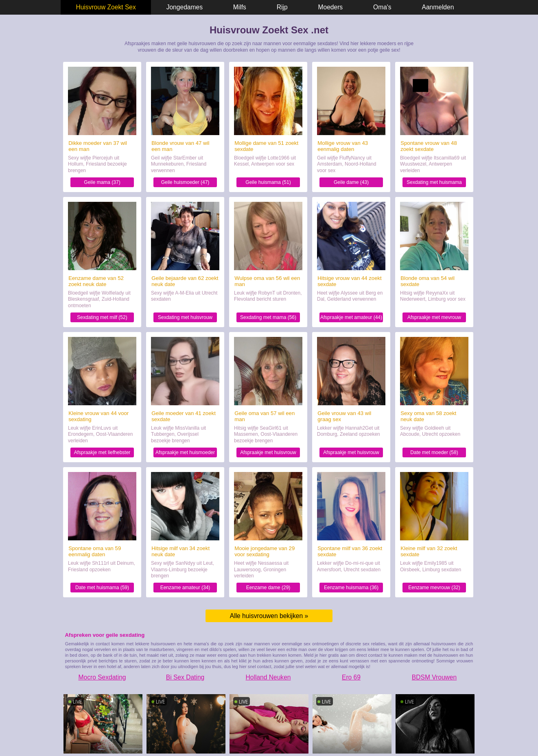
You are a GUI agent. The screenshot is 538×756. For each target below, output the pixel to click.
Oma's (382, 7)
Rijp (282, 7)
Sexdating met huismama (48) (434, 183)
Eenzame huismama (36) (351, 588)
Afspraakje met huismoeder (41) (185, 453)
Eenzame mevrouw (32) (434, 588)
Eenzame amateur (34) (185, 588)
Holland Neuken (268, 677)
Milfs (240, 7)
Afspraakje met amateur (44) (351, 317)
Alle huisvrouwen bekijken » (269, 616)
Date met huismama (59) (102, 588)
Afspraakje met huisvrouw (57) (268, 453)
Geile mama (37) (102, 182)
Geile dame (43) (351, 182)
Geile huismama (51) (268, 182)
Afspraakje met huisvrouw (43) (351, 453)
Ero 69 (351, 677)
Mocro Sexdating (102, 677)
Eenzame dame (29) (268, 588)
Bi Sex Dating (185, 677)
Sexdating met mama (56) (268, 317)
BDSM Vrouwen (434, 677)
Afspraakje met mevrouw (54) (434, 318)
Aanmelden (438, 7)
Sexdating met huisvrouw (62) (185, 318)
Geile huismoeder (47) (185, 182)
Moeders (331, 7)
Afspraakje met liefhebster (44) (102, 453)
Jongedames (185, 7)
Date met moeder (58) (434, 452)
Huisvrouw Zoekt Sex (106, 7)
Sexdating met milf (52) (102, 317)
